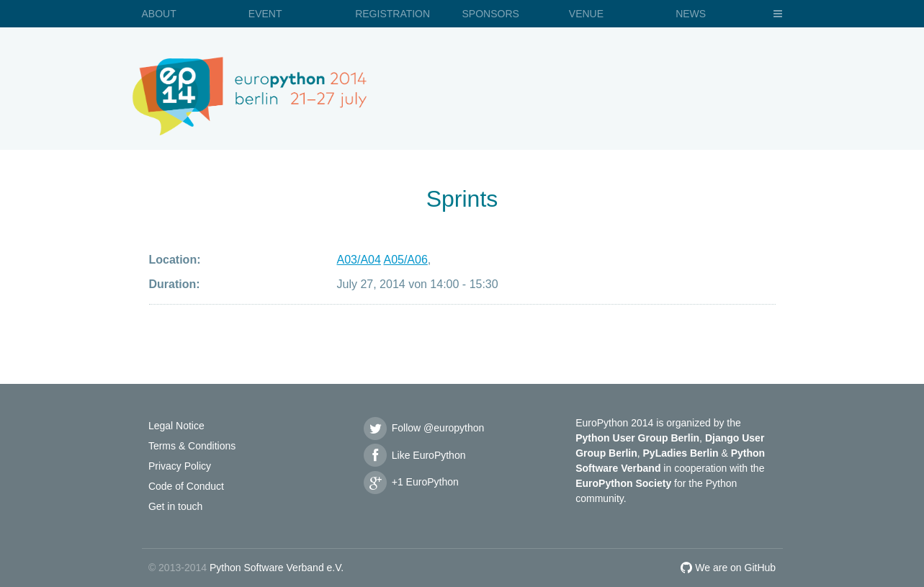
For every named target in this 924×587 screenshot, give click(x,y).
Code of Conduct (186, 486)
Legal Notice (176, 426)
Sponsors (490, 14)
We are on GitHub (728, 568)
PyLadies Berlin (681, 453)
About (159, 14)
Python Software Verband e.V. (277, 568)
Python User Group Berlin (637, 438)
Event (265, 14)
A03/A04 (359, 260)
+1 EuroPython (411, 482)
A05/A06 (405, 260)
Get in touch (176, 506)
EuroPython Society (623, 483)
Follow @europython (423, 428)
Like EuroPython (414, 455)
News (691, 14)
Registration (393, 14)
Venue (586, 14)
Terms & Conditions (192, 446)
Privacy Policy (180, 466)
